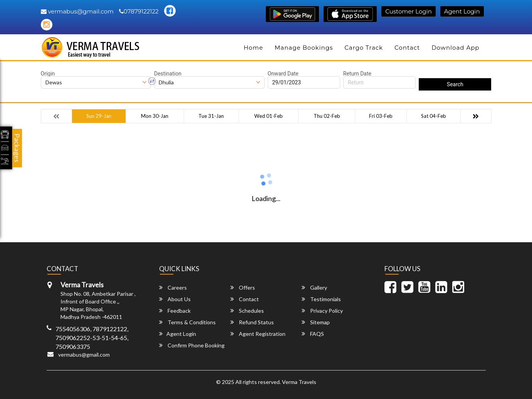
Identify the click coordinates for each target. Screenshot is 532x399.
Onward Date (283, 74)
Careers (173, 288)
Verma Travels (299, 382)
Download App (455, 48)
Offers (243, 288)
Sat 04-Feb (434, 116)
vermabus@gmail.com (77, 11)
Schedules (247, 311)
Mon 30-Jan (155, 116)
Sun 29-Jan (99, 116)
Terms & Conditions (187, 322)
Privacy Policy (322, 311)
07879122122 (139, 11)
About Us (175, 299)
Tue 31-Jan (211, 116)
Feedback (175, 311)
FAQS (313, 334)
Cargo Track (364, 48)
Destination (168, 74)
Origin (48, 74)
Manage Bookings (304, 48)
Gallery (314, 288)
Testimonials (321, 299)
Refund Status (252, 322)
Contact (407, 48)
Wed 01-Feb (269, 116)
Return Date (357, 74)
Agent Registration (258, 334)
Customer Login (408, 11)
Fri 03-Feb (381, 116)
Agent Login (462, 11)
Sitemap (316, 322)
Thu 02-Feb (327, 116)
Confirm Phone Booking (192, 345)
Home (253, 48)
